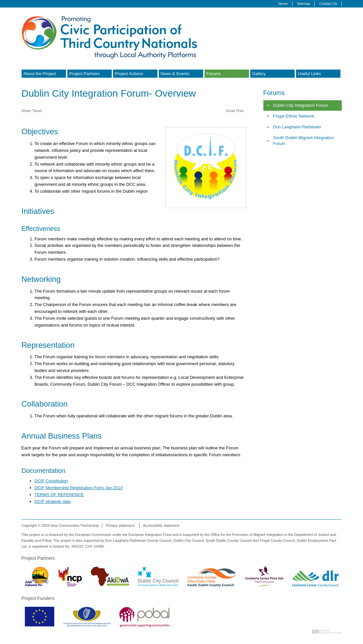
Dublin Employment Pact (37, 576)
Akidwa (110, 576)
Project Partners (84, 74)
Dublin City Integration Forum (301, 105)
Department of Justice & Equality (87, 617)
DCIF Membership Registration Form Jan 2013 (79, 488)
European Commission (40, 617)
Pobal (144, 617)
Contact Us (328, 4)
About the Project (40, 74)
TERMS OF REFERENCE (59, 495)
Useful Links (310, 74)
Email (231, 111)
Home (283, 4)
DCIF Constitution (51, 481)
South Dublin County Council (212, 576)
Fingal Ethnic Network (294, 116)
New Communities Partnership (70, 576)
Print (240, 111)
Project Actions (129, 74)
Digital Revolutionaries (327, 632)
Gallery (259, 74)
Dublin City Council (158, 576)
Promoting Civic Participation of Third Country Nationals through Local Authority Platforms (111, 37)
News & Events (175, 74)
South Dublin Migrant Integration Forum (304, 141)
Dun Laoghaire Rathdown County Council (315, 576)
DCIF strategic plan (53, 501)
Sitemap (304, 4)
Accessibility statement (161, 525)
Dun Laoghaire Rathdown (297, 127)
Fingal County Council (264, 576)
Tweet (37, 111)
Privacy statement (120, 525)
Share (26, 111)
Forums (214, 74)
